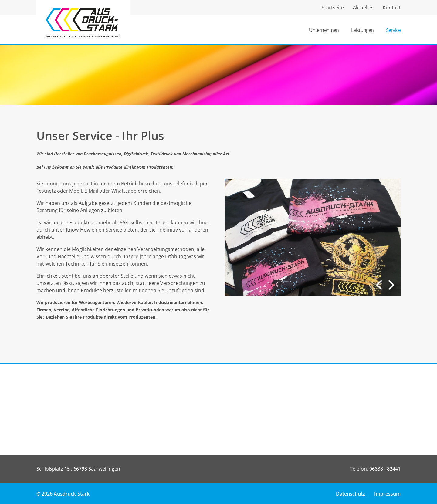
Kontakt (392, 8)
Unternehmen (324, 30)
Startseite (333, 8)
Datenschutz (351, 494)
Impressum (387, 494)
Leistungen (362, 30)
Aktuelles (363, 8)
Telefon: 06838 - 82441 (375, 469)
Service (393, 30)
